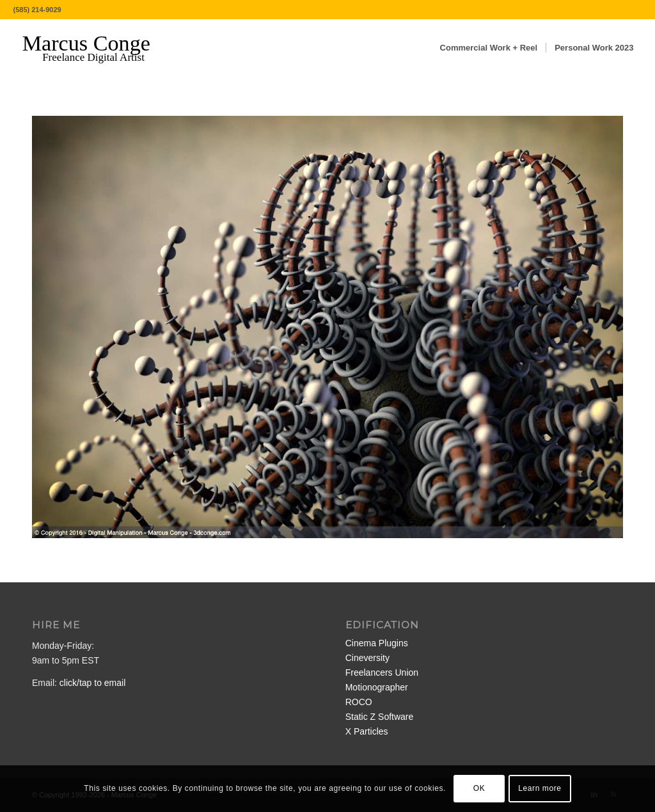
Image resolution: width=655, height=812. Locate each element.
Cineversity (367, 658)
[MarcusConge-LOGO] (96, 48)
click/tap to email (92, 683)
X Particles (367, 731)
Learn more (540, 788)
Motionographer (377, 687)
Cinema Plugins (377, 643)
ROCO (359, 702)
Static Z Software (380, 717)
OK (479, 788)
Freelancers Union (382, 673)
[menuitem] (489, 48)
